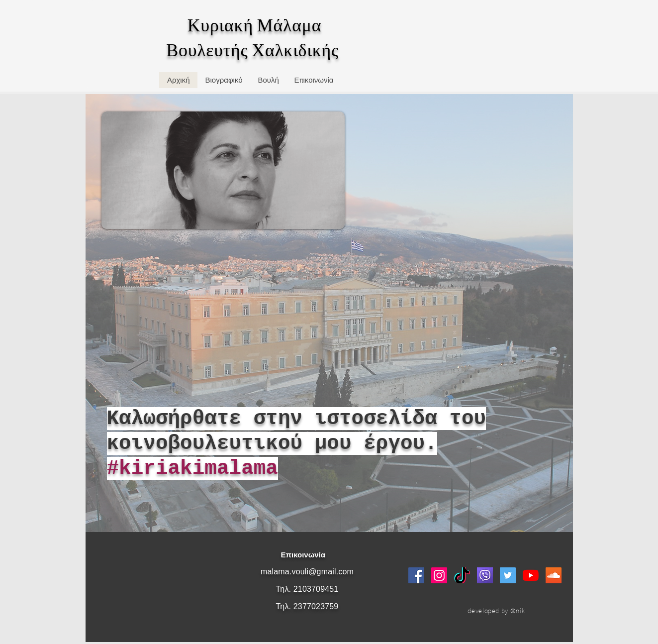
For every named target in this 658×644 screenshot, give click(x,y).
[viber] (485, 575)
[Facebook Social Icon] (416, 575)
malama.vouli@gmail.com (307, 572)
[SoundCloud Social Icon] (554, 575)
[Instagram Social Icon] (439, 575)
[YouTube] (531, 575)
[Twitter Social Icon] (508, 575)
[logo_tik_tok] (462, 575)
